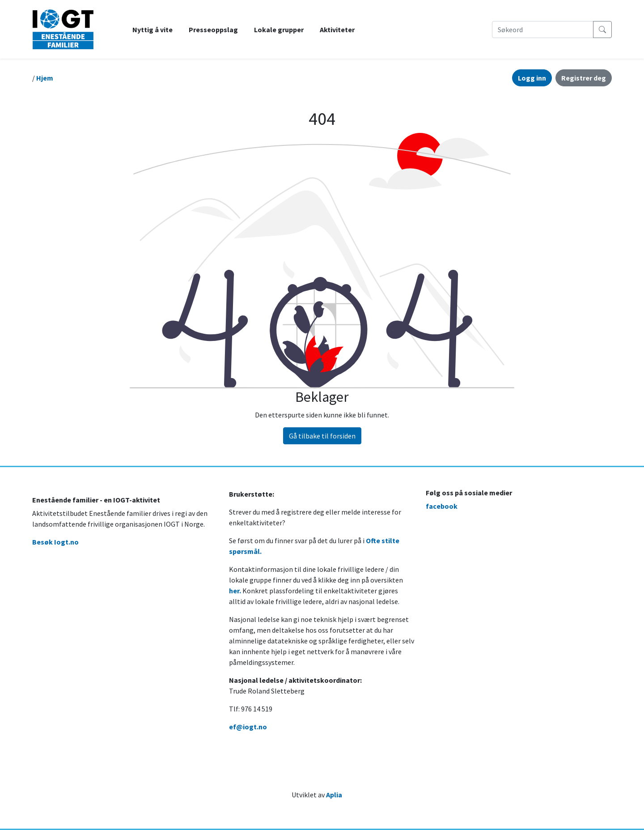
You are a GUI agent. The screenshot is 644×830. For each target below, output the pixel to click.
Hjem (45, 78)
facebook (442, 506)
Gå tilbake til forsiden (322, 436)
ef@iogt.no (248, 727)
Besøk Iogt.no (55, 542)
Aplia (334, 795)
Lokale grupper (279, 30)
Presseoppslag (213, 30)
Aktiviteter (337, 30)
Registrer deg (584, 78)
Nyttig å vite (153, 30)
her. (235, 591)
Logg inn (532, 78)
